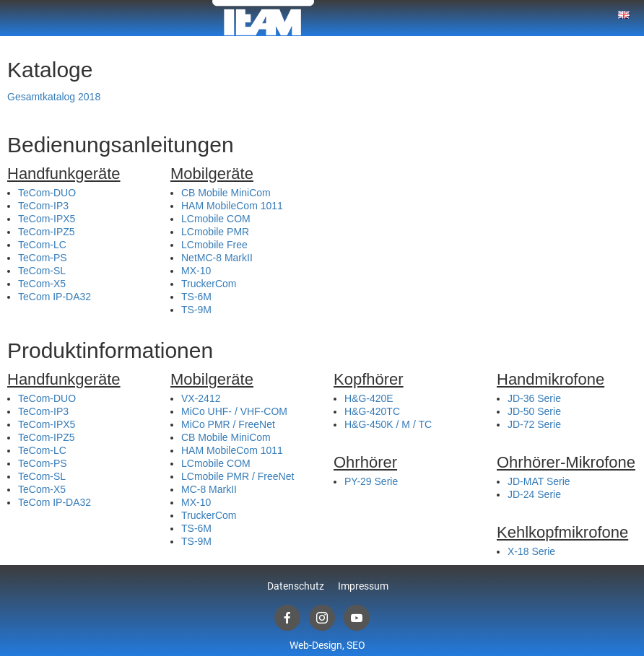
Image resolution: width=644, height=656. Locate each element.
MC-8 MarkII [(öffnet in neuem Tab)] (209, 489)
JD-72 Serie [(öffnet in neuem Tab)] (534, 424)
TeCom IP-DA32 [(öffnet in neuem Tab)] (55, 297)
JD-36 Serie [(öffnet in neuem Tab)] (534, 398)
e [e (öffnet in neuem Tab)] (547, 494)
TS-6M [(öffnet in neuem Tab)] (196, 297)
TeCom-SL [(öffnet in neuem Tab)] (42, 271)
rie (555, 494)
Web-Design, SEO (327, 645)
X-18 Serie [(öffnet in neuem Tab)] (531, 551)
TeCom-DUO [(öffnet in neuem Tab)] (47, 193)
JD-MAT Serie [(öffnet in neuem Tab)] (539, 481)
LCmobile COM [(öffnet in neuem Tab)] (216, 219)
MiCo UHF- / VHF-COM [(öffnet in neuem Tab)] (234, 411)
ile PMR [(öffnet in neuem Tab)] (231, 232)
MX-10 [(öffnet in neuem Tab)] (196, 271)
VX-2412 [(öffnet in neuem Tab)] (201, 398)
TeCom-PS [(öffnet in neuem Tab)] (43, 258)
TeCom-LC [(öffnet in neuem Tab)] (42, 245)
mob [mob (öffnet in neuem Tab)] (204, 232)
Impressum (363, 586)
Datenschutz (296, 586)
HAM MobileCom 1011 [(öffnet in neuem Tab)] (232, 206)
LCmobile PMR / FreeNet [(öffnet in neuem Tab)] (238, 476)
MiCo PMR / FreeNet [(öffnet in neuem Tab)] (228, 424)
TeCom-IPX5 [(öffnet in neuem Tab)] (47, 219)
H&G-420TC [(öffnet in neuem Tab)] (372, 411)
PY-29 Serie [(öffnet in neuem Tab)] (371, 481)
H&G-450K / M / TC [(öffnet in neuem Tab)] (388, 424)
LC (188, 232)
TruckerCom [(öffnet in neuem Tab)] (209, 284)
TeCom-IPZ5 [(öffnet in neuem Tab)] (47, 232)
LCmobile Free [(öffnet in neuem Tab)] (214, 245)
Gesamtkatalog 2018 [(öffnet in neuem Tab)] (54, 97)
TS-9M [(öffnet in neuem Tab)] (196, 310)
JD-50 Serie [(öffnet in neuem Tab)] (534, 411)
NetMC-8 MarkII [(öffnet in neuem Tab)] (217, 258)
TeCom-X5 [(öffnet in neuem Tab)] (42, 284)
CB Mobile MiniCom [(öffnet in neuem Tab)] (226, 193)
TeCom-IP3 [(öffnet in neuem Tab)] (43, 206)
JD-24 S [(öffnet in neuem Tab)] (526, 494)
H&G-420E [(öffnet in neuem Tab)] (369, 398)
